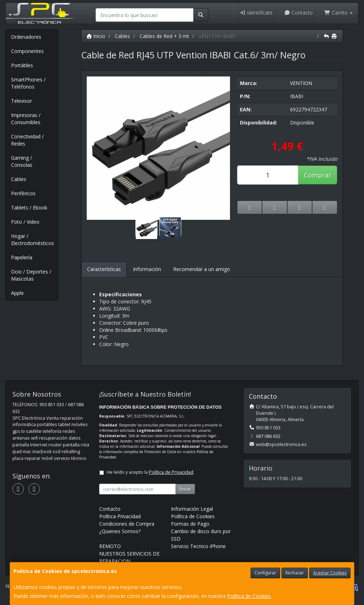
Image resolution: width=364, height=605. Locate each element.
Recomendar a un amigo (202, 269)
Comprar (318, 175)
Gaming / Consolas (22, 161)
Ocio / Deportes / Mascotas (31, 275)
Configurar (265, 573)
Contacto (299, 13)
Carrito (338, 13)
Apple (17, 293)
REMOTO (110, 546)
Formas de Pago (190, 524)
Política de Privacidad (171, 472)
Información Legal (192, 509)
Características (104, 269)
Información (147, 269)
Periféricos (23, 193)
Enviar (185, 489)
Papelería (22, 257)
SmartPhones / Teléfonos (28, 83)
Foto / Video (25, 222)
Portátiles (22, 65)
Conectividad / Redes (27, 140)
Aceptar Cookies (330, 573)
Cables (19, 179)
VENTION (301, 83)
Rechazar (295, 573)
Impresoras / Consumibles (26, 119)
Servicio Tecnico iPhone (198, 546)
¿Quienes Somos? (120, 531)
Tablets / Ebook (29, 208)
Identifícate (256, 13)
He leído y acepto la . (151, 472)
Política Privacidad (120, 516)
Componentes (27, 51)
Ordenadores (26, 37)
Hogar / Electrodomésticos (33, 240)
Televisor (22, 101)
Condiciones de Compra (127, 524)
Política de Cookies (249, 596)
